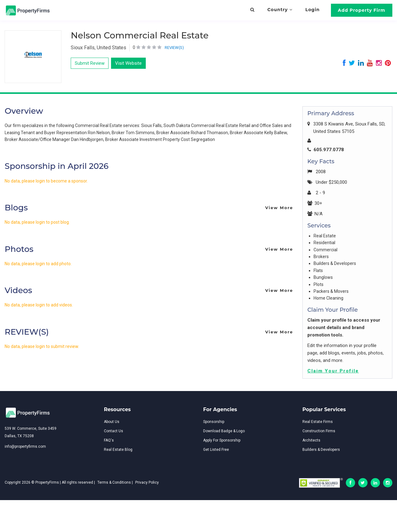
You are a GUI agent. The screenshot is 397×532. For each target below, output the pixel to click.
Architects (311, 440)
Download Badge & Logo (224, 431)
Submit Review (90, 63)
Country (280, 10)
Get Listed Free (216, 450)
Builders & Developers (321, 450)
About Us (112, 422)
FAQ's (109, 440)
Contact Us (114, 431)
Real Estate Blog (118, 450)
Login (313, 10)
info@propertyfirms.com (25, 446)
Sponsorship (214, 422)
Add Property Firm (361, 10)
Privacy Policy (147, 482)
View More (279, 208)
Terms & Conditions (114, 482)
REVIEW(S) (174, 48)
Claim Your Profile (333, 371)
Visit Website (128, 63)
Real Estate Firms (318, 422)
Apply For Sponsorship (222, 440)
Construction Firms (319, 431)
